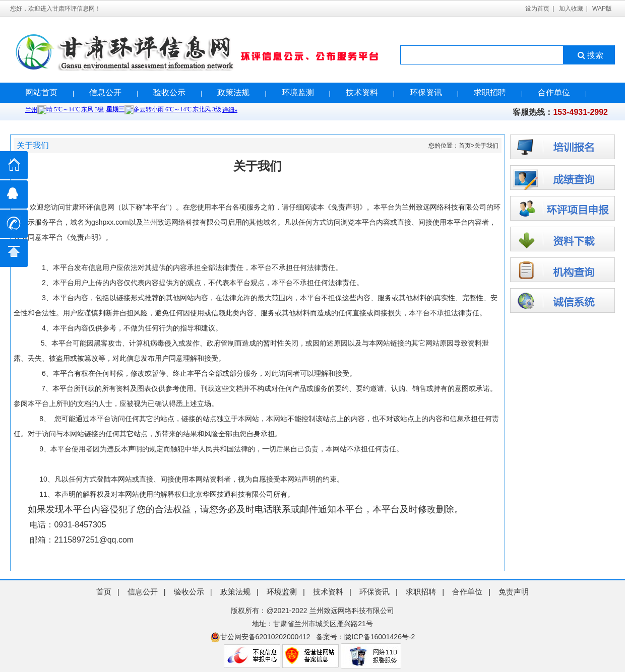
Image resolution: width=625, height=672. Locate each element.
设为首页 (537, 9)
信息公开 (105, 92)
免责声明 (514, 592)
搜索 (589, 55)
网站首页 (41, 92)
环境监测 (298, 92)
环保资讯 (426, 92)
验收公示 (169, 92)
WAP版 (602, 9)
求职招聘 (490, 92)
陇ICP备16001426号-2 (380, 637)
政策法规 (233, 92)
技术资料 (362, 92)
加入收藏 (571, 9)
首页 (465, 146)
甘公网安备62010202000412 (260, 637)
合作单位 (554, 92)
